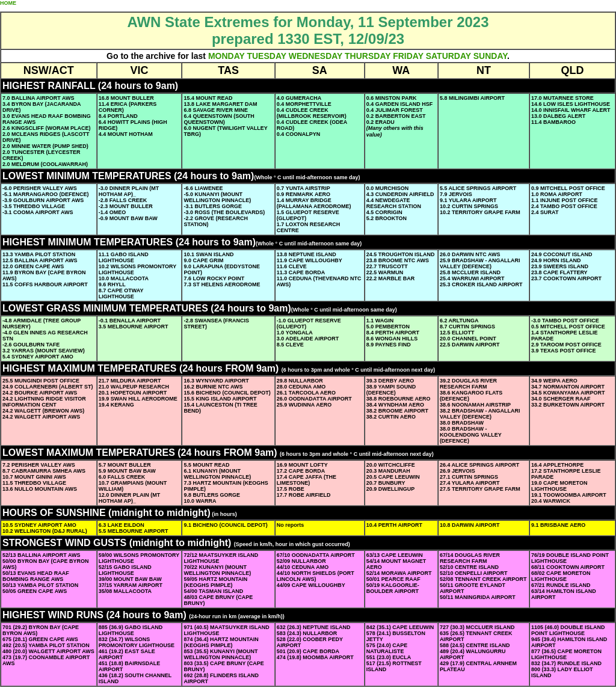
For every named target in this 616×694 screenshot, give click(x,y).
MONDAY (226, 56)
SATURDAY (448, 56)
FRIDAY (408, 56)
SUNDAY (490, 56)
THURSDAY (368, 56)
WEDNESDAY (316, 56)
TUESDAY (266, 56)
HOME (8, 3)
